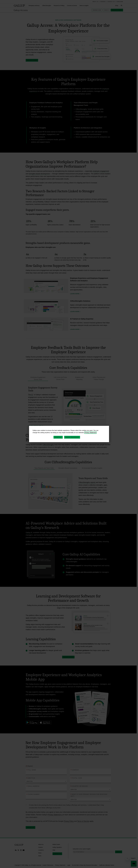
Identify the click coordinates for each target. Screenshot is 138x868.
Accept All (58, 437)
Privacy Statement (90, 433)
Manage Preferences (72, 437)
